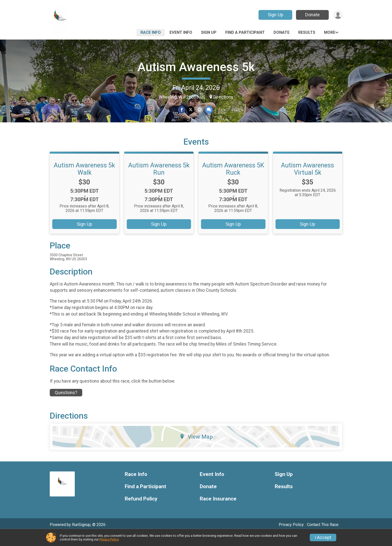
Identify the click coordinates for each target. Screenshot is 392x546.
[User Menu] (338, 15)
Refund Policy (141, 511)
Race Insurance (218, 511)
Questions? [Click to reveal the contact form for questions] (66, 405)
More (330, 32)
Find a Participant (245, 32)
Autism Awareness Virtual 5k (307, 181)
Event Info (181, 32)
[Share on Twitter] (191, 110)
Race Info (151, 32)
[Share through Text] (208, 110)
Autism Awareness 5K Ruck (233, 181)
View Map (196, 449)
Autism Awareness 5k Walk (84, 181)
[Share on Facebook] (182, 110)
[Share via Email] (199, 110)
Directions (223, 97)
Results (307, 32)
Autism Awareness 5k (196, 67)
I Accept (323, 537)
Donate (312, 15)
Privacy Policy (109, 539)
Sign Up (275, 15)
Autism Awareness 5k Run (159, 181)
